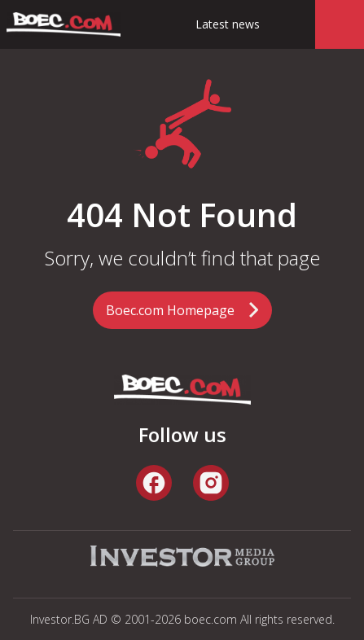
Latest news (228, 24)
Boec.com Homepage (170, 310)
